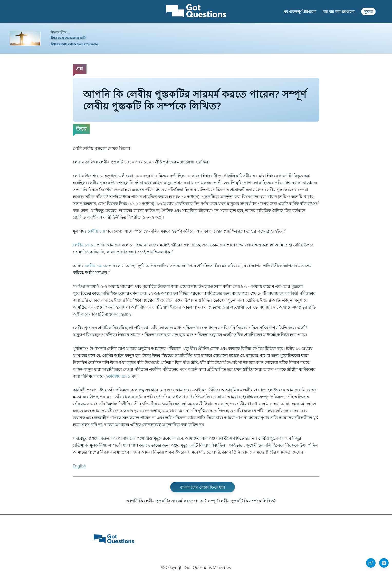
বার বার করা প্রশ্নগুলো (339, 11)
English (80, 466)
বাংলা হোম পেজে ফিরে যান (203, 487)
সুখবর (368, 11)
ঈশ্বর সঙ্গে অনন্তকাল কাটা (69, 38)
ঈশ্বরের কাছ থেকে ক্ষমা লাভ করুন (74, 44)
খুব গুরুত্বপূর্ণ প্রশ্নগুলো (300, 11)
